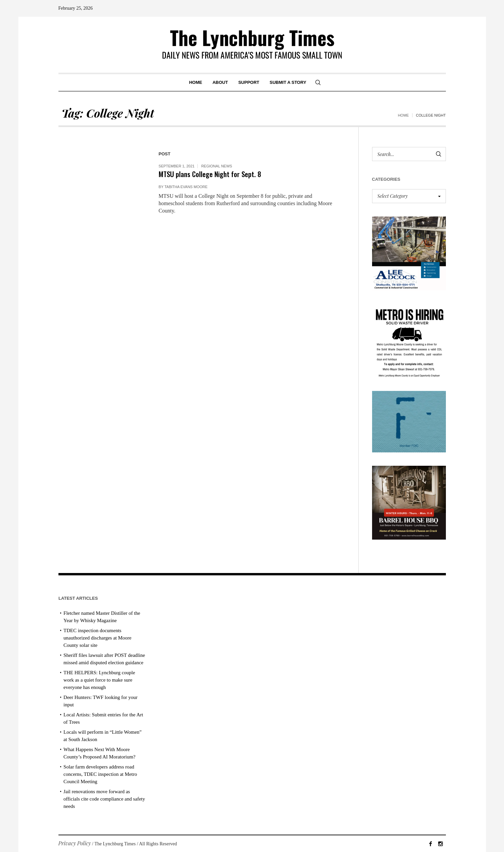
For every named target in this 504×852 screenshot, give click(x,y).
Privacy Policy (75, 843)
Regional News (217, 166)
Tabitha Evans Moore (186, 187)
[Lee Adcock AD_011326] (409, 253)
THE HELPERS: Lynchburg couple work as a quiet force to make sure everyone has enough (99, 680)
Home (403, 115)
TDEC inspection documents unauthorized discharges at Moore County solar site (97, 638)
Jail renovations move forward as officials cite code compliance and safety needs (104, 799)
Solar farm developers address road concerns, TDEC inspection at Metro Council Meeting (100, 774)
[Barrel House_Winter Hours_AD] (409, 502)
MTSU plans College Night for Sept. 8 (210, 174)
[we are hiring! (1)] (409, 340)
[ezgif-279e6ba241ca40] (409, 421)
